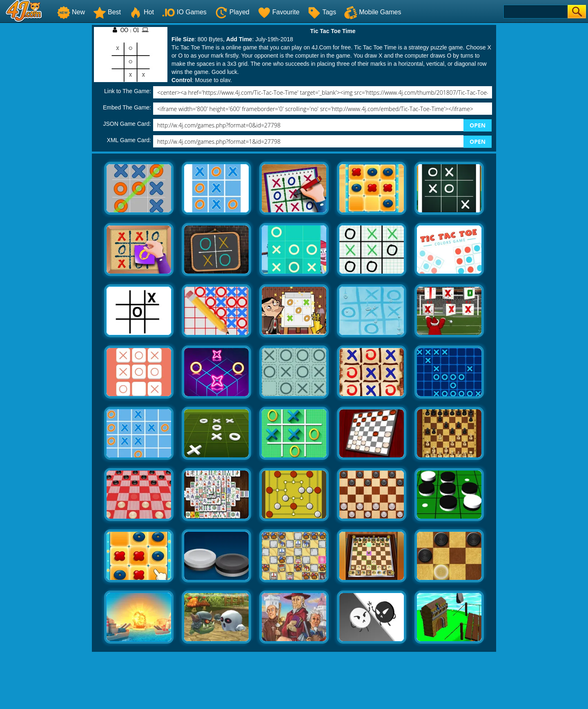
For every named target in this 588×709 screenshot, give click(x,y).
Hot (141, 12)
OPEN (478, 125)
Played (232, 12)
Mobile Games (373, 12)
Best (107, 12)
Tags (322, 12)
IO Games (184, 12)
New (71, 12)
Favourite (279, 12)
